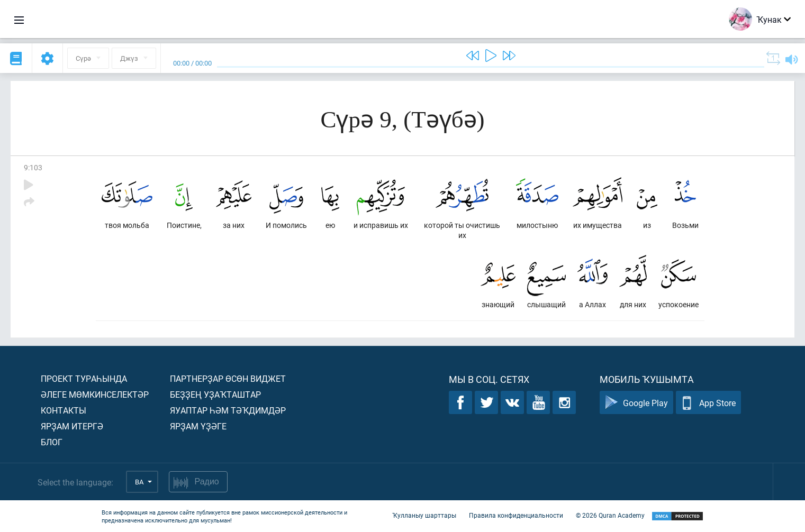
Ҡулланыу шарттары (424, 515)
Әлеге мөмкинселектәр (95, 394)
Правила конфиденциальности (516, 515)
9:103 (33, 167)
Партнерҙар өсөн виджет (228, 378)
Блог (52, 442)
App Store (708, 403)
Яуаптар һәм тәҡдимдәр (228, 410)
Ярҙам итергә (72, 426)
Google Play (636, 403)
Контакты (64, 410)
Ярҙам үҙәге (198, 426)
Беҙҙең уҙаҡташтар (215, 394)
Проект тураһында (84, 378)
